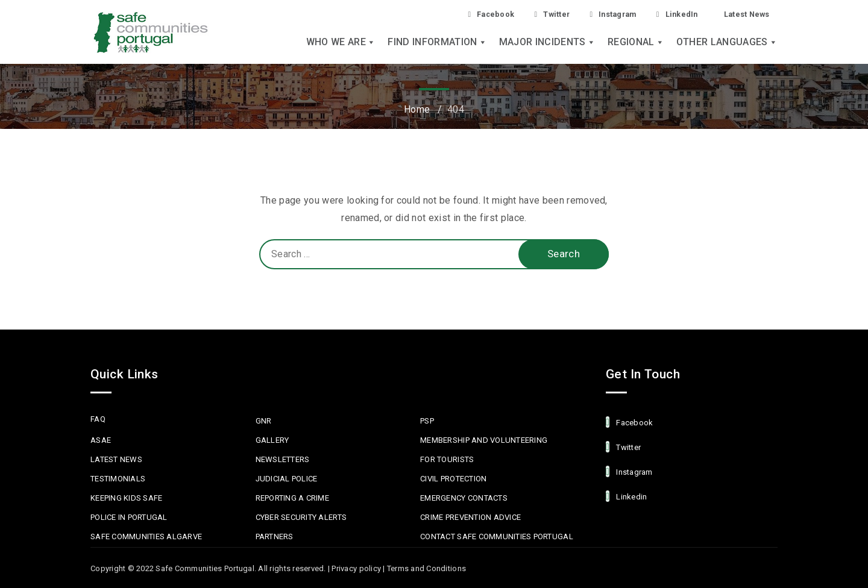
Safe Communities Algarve (146, 536)
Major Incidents (547, 43)
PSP (427, 421)
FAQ (98, 419)
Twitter (531, 14)
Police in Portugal (129, 517)
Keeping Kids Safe (126, 498)
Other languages (727, 43)
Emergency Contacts (464, 498)
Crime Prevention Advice (470, 517)
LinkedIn (668, 14)
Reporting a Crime (292, 498)
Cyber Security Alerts (301, 517)
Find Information (437, 43)
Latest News (743, 14)
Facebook (465, 14)
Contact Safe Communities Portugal (497, 536)
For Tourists (447, 459)
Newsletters (283, 459)
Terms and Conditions (426, 568)
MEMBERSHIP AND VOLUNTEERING (484, 440)
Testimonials (118, 479)
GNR (264, 421)
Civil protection (453, 479)
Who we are (341, 43)
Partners (275, 536)
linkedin (626, 496)
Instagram (598, 14)
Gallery (272, 440)
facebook (629, 422)
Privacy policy (356, 568)
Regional (636, 43)
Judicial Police (287, 479)
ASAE (101, 440)
